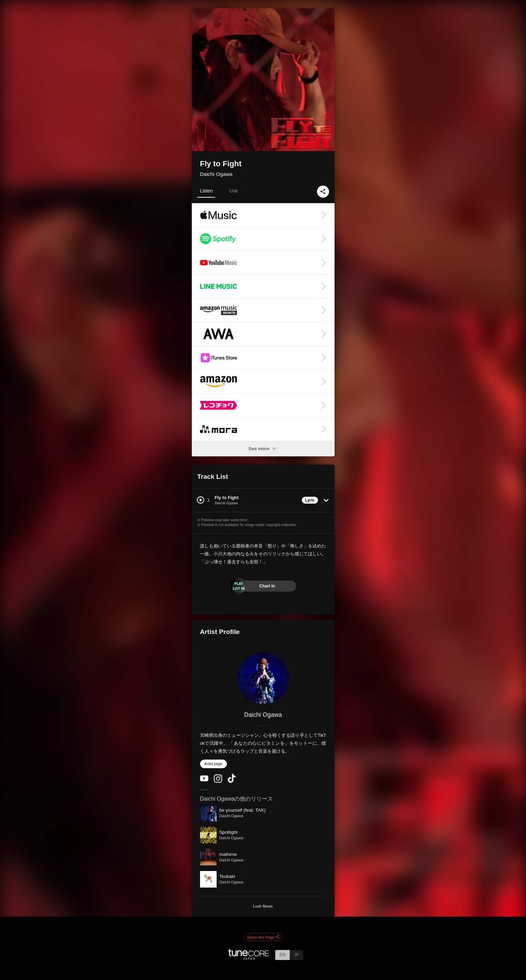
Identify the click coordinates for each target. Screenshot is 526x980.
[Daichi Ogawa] (263, 678)
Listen (206, 191)
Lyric (310, 500)
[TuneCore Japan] (249, 958)
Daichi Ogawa (216, 174)
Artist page (214, 764)
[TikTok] (232, 781)
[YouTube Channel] (204, 780)
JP (296, 955)
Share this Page (263, 937)
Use (234, 191)
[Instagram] (218, 781)
